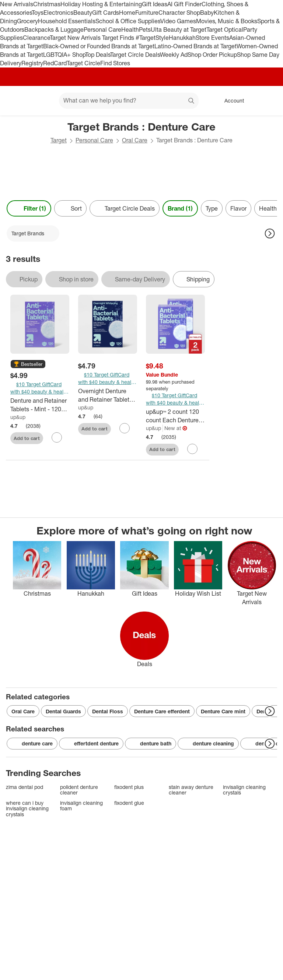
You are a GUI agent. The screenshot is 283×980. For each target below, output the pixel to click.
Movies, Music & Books (227, 21)
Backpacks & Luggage (54, 30)
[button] (28, 364)
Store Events (212, 38)
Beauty (83, 13)
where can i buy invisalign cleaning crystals (27, 808)
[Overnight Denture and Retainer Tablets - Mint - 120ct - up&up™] (108, 395)
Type (212, 208)
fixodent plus (129, 787)
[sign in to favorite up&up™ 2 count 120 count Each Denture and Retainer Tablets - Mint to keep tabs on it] (192, 449)
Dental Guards (63, 711)
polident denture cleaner (79, 790)
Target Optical (225, 30)
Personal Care (102, 30)
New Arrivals (17, 4)
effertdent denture (91, 744)
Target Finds (119, 38)
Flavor (238, 208)
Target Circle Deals (135, 55)
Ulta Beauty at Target (179, 30)
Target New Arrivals (76, 38)
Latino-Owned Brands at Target (195, 46)
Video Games (178, 21)
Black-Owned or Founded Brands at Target (99, 46)
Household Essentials (67, 21)
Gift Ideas (155, 4)
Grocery (27, 21)
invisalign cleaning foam (81, 806)
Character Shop (179, 13)
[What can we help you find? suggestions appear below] (129, 101)
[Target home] (16, 101)
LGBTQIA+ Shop (64, 55)
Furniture (147, 13)
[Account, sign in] (230, 101)
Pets (145, 30)
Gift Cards (106, 13)
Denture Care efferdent (162, 711)
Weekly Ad (174, 55)
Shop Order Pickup (212, 55)
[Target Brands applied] (33, 233)
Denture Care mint (223, 711)
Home (127, 13)
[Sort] (70, 208)
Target (59, 140)
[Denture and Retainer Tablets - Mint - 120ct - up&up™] (40, 405)
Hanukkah (182, 38)
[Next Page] (270, 233)
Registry (32, 63)
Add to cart (27, 438)
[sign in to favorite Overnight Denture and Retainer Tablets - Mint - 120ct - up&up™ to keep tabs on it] (125, 428)
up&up (18, 417)
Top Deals (98, 55)
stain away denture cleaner (191, 790)
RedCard (55, 63)
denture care (32, 744)
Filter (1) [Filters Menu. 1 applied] (29, 208)
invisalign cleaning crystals (244, 790)
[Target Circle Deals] (125, 208)
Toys (38, 13)
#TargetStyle (152, 38)
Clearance (36, 38)
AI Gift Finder (184, 4)
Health (130, 30)
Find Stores (115, 63)
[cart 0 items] (268, 101)
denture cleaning (208, 744)
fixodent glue (129, 803)
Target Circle (83, 63)
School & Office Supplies (128, 21)
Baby (207, 13)
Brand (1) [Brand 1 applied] (180, 208)
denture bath (151, 744)
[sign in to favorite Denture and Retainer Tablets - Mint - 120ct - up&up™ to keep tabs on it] (57, 437)
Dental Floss (108, 711)
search (192, 101)
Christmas (47, 4)
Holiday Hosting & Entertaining (101, 4)
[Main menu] (42, 101)
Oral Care (135, 140)
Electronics (58, 13)
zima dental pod (25, 787)
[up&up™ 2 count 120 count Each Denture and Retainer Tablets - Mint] (175, 416)
